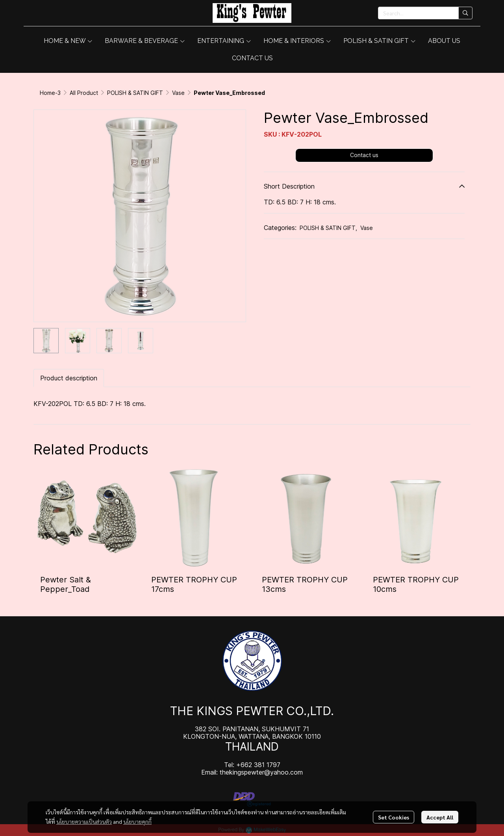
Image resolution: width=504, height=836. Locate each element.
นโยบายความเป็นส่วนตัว (84, 821)
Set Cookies (394, 817)
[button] (425, 13)
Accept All (440, 817)
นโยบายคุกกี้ (137, 821)
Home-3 (50, 93)
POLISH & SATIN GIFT (135, 93)
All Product (84, 93)
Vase (178, 93)
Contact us (364, 155)
